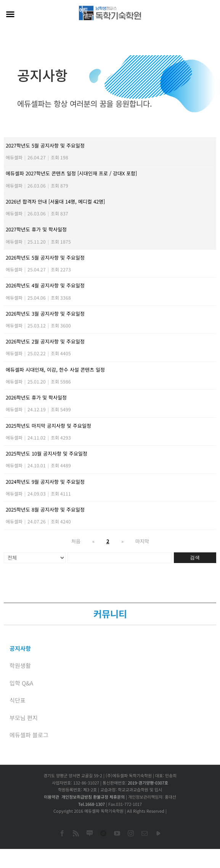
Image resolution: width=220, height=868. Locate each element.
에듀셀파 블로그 (29, 735)
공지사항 (20, 648)
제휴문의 (117, 797)
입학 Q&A (21, 683)
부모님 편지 (24, 718)
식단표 (18, 700)
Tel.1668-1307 (92, 804)
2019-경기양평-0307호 (148, 783)
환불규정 (101, 797)
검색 (195, 558)
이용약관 (51, 797)
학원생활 (20, 665)
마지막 (142, 541)
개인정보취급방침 (77, 797)
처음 (76, 541)
